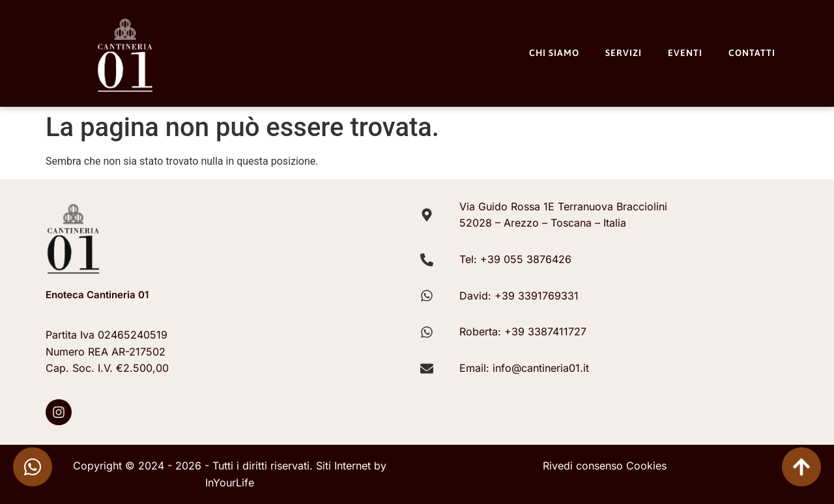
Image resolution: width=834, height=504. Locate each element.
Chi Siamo (554, 53)
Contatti (752, 53)
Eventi (685, 53)
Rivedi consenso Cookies (605, 466)
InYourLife (230, 483)
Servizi (624, 53)
